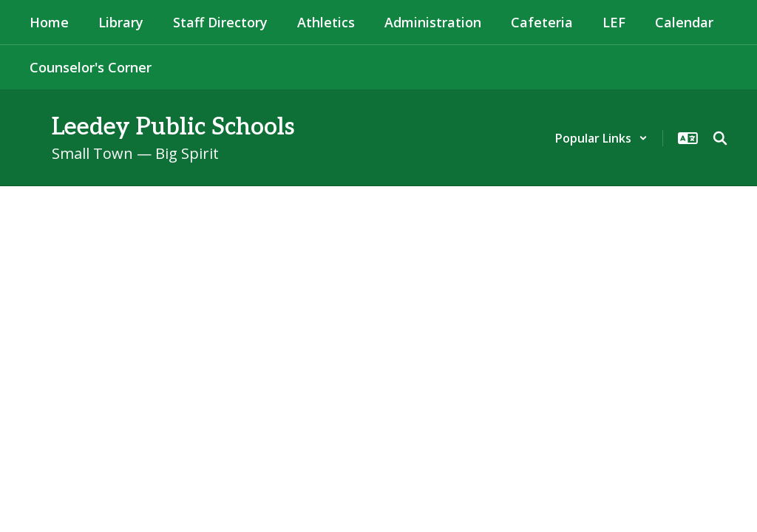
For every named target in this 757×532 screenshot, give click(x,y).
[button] (601, 138)
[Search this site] (720, 138)
